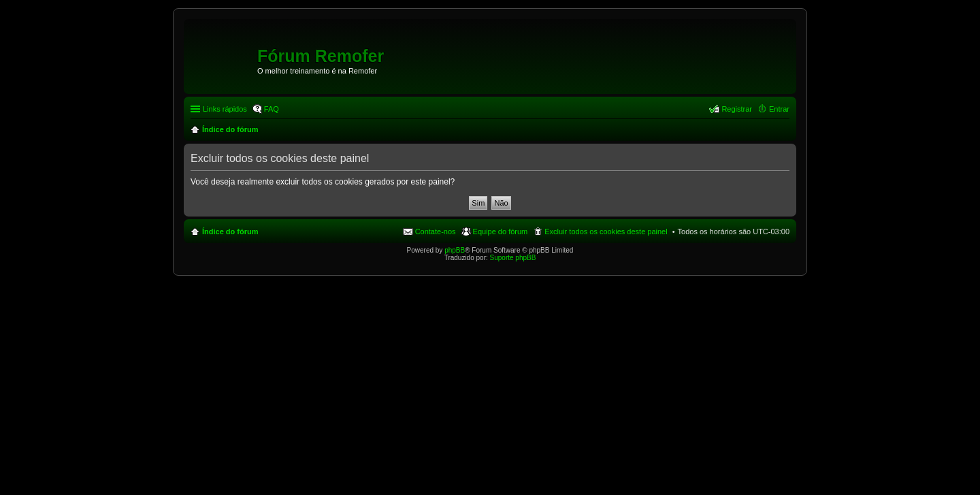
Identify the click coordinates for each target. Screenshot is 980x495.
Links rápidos (225, 109)
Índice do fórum (230, 231)
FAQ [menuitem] (272, 109)
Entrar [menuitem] (779, 109)
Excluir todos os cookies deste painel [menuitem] (606, 231)
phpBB (455, 250)
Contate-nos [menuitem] (436, 231)
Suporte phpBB (513, 258)
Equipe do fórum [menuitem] (501, 231)
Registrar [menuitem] (737, 109)
